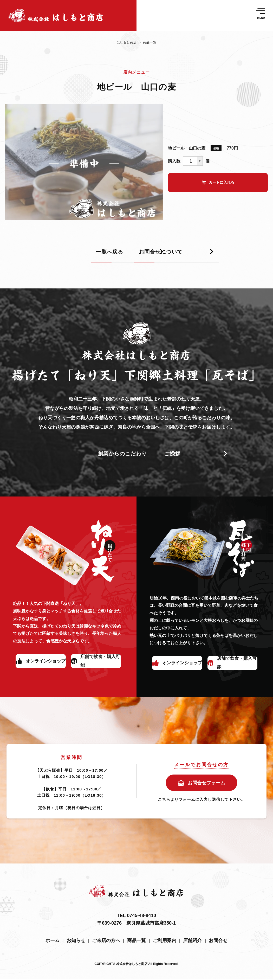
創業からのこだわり (50, 457)
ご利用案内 (165, 942)
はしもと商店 (126, 44)
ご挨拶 (156, 457)
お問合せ (218, 942)
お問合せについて (172, 256)
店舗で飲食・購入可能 (99, 664)
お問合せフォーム (206, 784)
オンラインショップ (45, 664)
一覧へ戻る (37, 256)
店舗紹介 (192, 942)
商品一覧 (147, 44)
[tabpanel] (84, 166)
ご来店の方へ (106, 942)
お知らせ (76, 942)
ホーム (53, 942)
